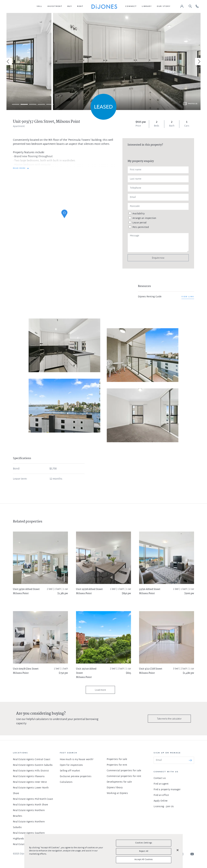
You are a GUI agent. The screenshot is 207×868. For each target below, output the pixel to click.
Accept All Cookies (144, 860)
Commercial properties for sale (124, 771)
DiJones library (115, 788)
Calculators (66, 782)
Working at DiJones (117, 793)
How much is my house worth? (77, 760)
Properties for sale (117, 759)
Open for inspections (71, 765)
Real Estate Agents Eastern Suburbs (33, 765)
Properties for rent (117, 765)
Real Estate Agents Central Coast (32, 760)
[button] (39, 6)
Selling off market (70, 771)
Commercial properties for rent (124, 776)
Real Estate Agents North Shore (30, 805)
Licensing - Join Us (164, 807)
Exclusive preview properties (76, 777)
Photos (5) (193, 104)
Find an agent (161, 784)
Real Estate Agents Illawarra (29, 777)
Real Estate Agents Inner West (30, 782)
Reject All (144, 851)
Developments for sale (119, 782)
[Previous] (8, 61)
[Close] (178, 850)
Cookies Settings (144, 843)
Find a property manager (167, 790)
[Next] (199, 61)
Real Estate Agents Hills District (31, 771)
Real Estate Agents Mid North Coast (33, 799)
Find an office (161, 795)
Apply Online (161, 801)
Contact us (160, 778)
